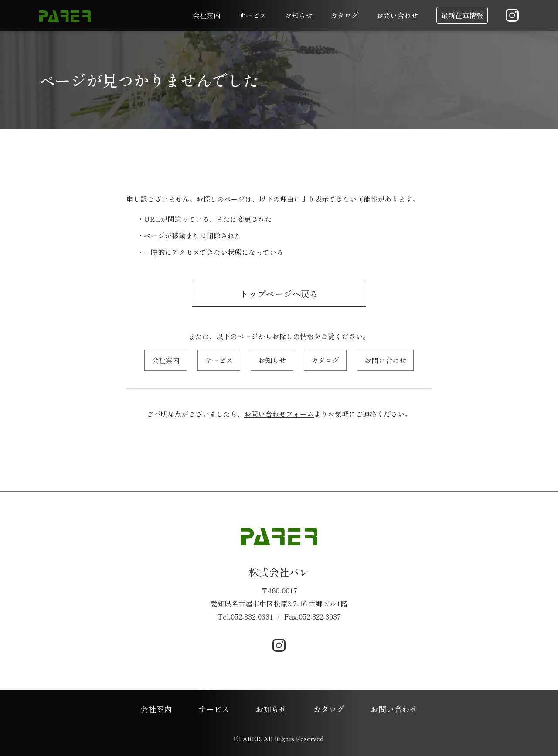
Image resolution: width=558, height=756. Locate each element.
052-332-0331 (252, 616)
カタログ (344, 15)
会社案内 (207, 15)
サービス (252, 15)
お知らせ (299, 15)
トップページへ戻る (279, 294)
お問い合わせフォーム (279, 414)
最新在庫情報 (462, 15)
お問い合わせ (397, 15)
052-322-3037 (320, 616)
